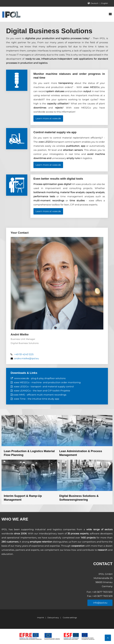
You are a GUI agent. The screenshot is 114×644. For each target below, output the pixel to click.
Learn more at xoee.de (48, 118)
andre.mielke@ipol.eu (27, 358)
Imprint (41, 618)
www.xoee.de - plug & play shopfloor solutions (40, 378)
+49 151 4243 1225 (24, 354)
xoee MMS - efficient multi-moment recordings (40, 395)
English (105, 3)
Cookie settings (70, 618)
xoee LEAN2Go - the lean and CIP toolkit (37, 391)
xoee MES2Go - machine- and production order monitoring (47, 382)
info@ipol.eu (100, 603)
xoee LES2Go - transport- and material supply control (44, 386)
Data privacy (53, 618)
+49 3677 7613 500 (102, 592)
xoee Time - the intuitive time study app (36, 399)
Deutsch (95, 3)
